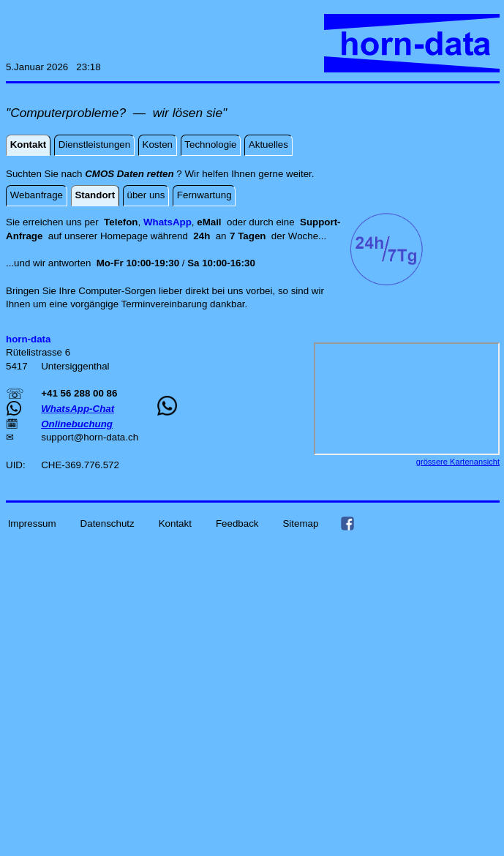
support (57, 437)
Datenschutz (108, 523)
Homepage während (147, 236)
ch (133, 437)
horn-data (104, 437)
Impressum (32, 523)
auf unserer (74, 236)
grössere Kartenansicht (458, 462)
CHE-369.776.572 (80, 465)
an (231, 236)
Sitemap (300, 523)
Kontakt (175, 523)
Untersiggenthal (75, 366)
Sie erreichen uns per (55, 222)
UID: (17, 465)
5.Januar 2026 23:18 (53, 67)
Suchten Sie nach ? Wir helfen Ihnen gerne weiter (159, 174)
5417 (18, 366)
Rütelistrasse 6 (38, 352)
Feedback (237, 523)
